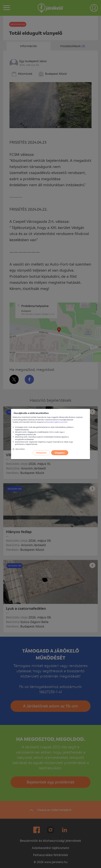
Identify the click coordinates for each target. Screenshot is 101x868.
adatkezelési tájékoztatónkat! (56, 422)
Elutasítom (41, 453)
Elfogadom (60, 453)
